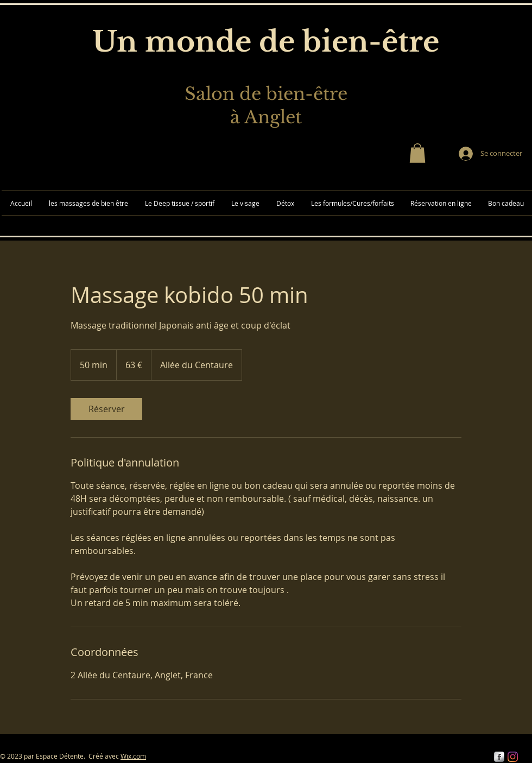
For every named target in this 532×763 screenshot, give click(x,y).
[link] (106, 409)
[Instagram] (513, 757)
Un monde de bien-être (266, 42)
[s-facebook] (499, 757)
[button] (417, 153)
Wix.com (133, 756)
